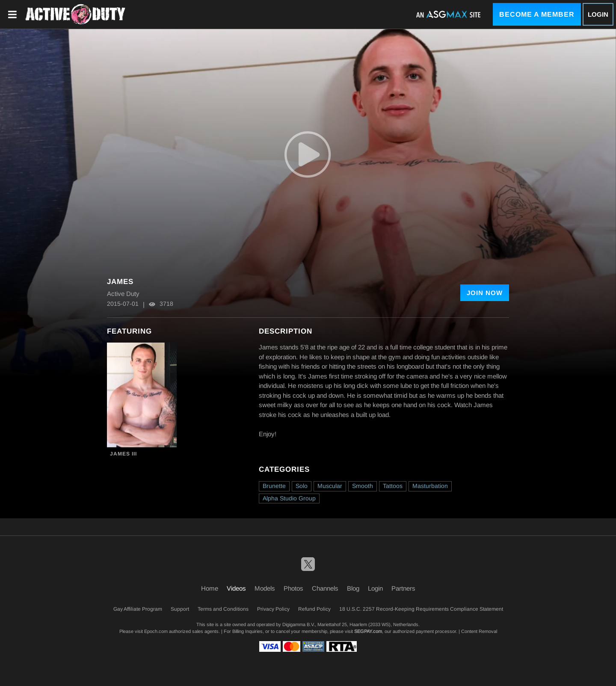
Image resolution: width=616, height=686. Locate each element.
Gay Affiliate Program (138, 609)
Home (210, 588)
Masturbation (430, 486)
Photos (293, 588)
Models (265, 588)
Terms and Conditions (223, 609)
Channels (325, 588)
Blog (353, 588)
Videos (236, 588)
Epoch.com (156, 631)
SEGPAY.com (368, 631)
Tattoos (393, 486)
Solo (302, 486)
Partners (403, 588)
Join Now (485, 293)
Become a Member (537, 14)
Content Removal (479, 631)
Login (598, 14)
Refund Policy (314, 609)
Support (180, 609)
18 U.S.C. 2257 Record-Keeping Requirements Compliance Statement (421, 609)
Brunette (274, 486)
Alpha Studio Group (289, 498)
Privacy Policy (273, 609)
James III (123, 454)
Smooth (363, 486)
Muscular (330, 486)
